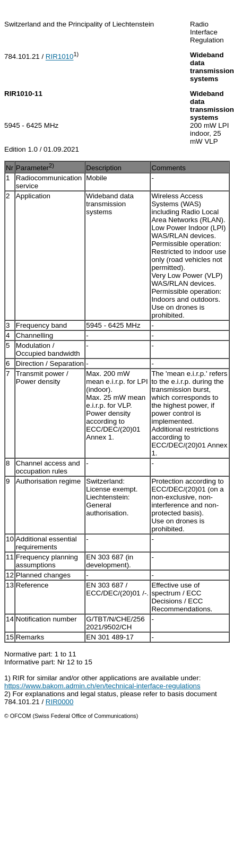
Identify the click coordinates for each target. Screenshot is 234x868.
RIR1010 (60, 57)
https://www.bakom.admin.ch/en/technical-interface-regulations (102, 686)
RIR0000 (60, 702)
